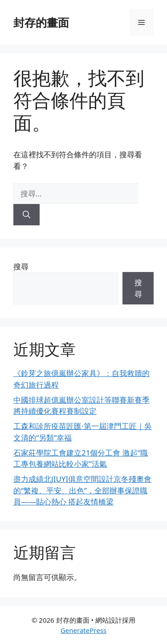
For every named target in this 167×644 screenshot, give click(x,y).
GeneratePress (83, 630)
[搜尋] (26, 215)
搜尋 (21, 266)
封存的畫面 (41, 22)
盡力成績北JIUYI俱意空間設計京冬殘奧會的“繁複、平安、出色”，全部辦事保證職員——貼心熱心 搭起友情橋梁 (82, 490)
